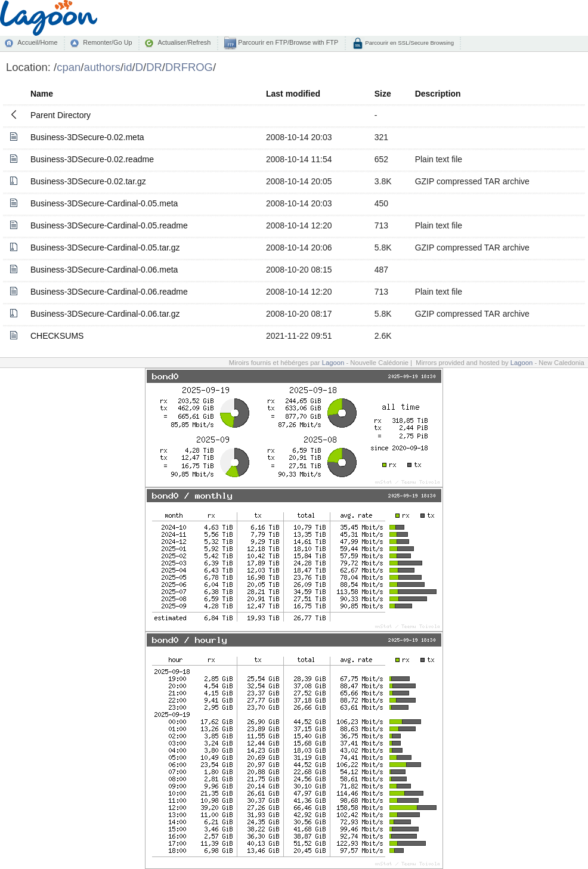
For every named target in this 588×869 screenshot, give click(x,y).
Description (438, 94)
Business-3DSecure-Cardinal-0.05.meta (104, 203)
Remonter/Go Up (107, 42)
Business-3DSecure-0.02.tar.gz (88, 181)
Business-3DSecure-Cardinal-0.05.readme (109, 225)
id (128, 67)
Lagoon (333, 363)
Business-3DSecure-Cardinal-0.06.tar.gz (105, 314)
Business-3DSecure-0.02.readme (92, 159)
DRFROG (189, 67)
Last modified (293, 94)
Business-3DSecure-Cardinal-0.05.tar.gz (105, 248)
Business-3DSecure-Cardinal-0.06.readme (109, 292)
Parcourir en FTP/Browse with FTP (287, 42)
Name (42, 94)
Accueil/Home (37, 42)
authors (102, 67)
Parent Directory (61, 115)
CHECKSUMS (57, 336)
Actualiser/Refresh (184, 42)
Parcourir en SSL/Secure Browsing (409, 43)
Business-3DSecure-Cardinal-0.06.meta (104, 270)
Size (383, 94)
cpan (69, 67)
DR (154, 67)
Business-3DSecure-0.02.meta (87, 137)
